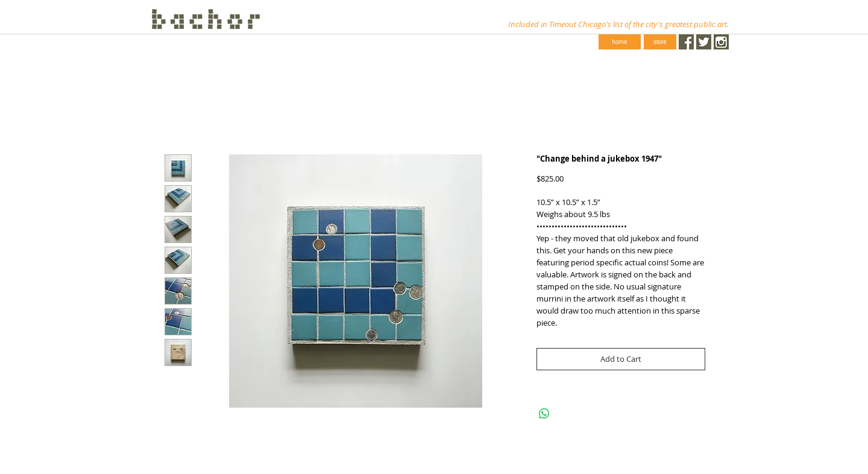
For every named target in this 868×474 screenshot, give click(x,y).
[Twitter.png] (704, 42)
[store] (660, 42)
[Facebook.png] (686, 42)
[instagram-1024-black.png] (721, 42)
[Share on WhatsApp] (544, 414)
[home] (620, 42)
